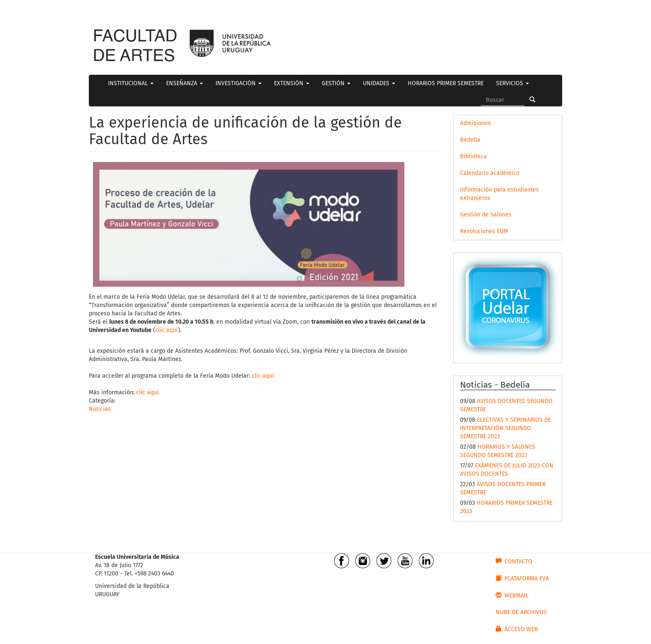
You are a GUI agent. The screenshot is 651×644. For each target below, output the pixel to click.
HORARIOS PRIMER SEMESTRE (446, 83)
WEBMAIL (512, 595)
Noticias (100, 409)
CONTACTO (514, 561)
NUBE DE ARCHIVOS (521, 612)
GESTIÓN (336, 83)
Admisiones (475, 123)
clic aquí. (263, 376)
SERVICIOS (513, 83)
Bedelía (470, 140)
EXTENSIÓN (292, 83)
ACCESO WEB (517, 629)
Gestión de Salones (486, 215)
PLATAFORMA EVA (522, 578)
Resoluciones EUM (484, 231)
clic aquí (167, 330)
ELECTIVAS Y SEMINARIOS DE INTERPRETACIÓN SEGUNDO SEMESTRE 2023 (505, 428)
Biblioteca (474, 156)
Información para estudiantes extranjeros (499, 194)
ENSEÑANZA (185, 83)
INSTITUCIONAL (131, 83)
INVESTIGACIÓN (239, 83)
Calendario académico (490, 173)
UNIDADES (379, 83)
